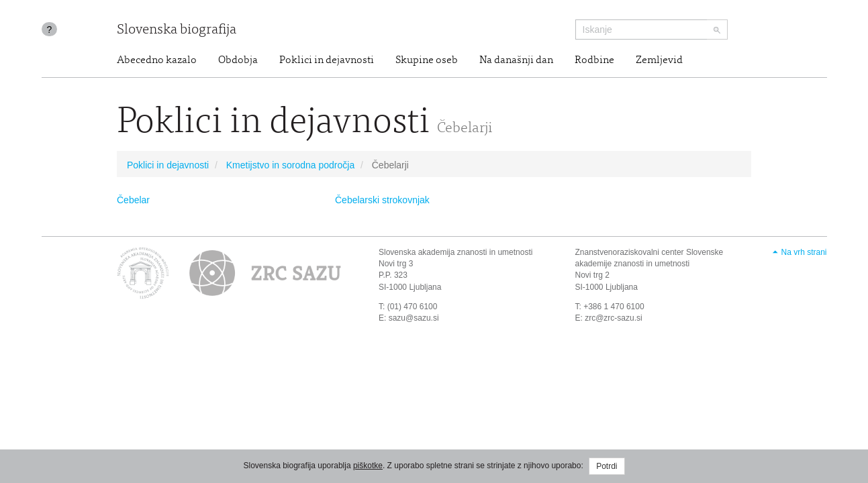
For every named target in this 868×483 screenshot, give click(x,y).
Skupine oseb (427, 60)
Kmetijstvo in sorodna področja (290, 165)
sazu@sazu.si (414, 318)
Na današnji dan (516, 60)
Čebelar (133, 200)
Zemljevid (659, 60)
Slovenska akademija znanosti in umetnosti (455, 252)
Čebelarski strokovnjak (382, 200)
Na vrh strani (804, 252)
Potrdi (607, 466)
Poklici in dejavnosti (327, 60)
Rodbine (594, 60)
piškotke (368, 466)
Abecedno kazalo (157, 60)
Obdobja (238, 60)
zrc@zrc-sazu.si (614, 318)
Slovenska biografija (177, 31)
